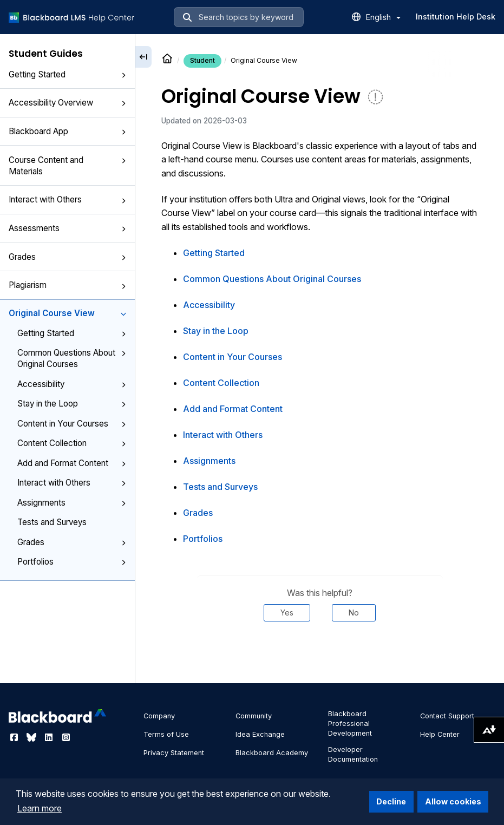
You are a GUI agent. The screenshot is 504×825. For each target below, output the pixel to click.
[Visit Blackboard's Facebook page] (15, 737)
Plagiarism (67, 285)
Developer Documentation (353, 754)
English (383, 17)
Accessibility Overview (67, 103)
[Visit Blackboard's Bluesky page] (32, 737)
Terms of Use (166, 734)
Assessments (67, 228)
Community (254, 716)
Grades (67, 257)
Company (159, 716)
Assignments (72, 503)
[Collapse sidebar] (143, 57)
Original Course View (67, 313)
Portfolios (72, 562)
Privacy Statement (174, 753)
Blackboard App (67, 131)
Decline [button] (391, 801)
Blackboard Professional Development (350, 723)
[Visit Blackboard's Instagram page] (66, 737)
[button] (123, 75)
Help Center (440, 734)
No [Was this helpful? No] (354, 613)
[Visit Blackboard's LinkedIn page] (50, 737)
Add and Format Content (72, 463)
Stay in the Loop (72, 404)
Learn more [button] (40, 808)
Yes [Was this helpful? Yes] (287, 613)
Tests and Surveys (52, 522)
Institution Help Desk (456, 17)
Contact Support (447, 716)
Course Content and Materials (67, 166)
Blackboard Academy (272, 753)
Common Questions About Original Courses (72, 358)
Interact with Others (67, 199)
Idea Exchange (260, 734)
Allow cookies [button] (453, 801)
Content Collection (72, 443)
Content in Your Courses (72, 424)
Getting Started (67, 74)
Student (202, 60)
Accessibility (72, 384)
